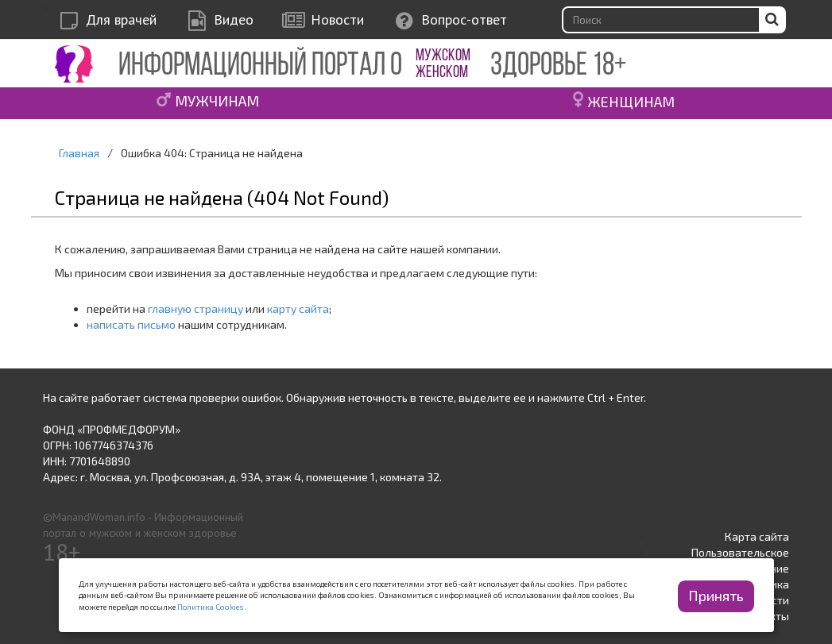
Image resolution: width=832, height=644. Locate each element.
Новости (337, 19)
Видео (234, 19)
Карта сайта (757, 536)
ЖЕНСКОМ (442, 73)
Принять (716, 596)
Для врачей (121, 19)
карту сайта (298, 309)
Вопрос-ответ (464, 19)
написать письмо (131, 324)
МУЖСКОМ (443, 56)
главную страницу (195, 309)
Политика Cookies (211, 607)
